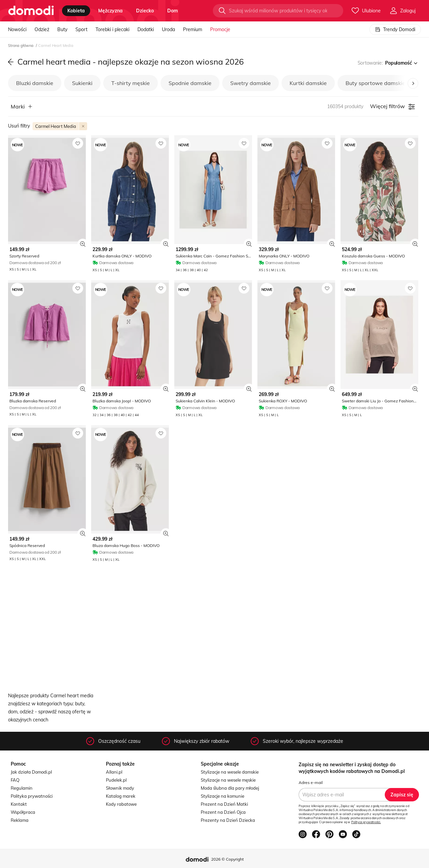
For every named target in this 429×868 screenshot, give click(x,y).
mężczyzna (110, 11)
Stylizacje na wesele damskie (230, 772)
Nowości (17, 29)
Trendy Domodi (395, 29)
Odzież (42, 29)
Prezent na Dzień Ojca (223, 812)
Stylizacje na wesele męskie (228, 780)
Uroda (168, 29)
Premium (193, 29)
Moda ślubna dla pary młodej (230, 788)
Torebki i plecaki (112, 29)
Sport (81, 29)
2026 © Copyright (227, 859)
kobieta (76, 11)
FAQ (15, 780)
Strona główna (21, 46)
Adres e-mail (311, 782)
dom (173, 11)
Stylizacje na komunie (223, 796)
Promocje (220, 29)
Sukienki (82, 83)
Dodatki (146, 29)
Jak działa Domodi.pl (31, 772)
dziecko (145, 11)
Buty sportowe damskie (375, 83)
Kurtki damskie (308, 83)
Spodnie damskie (190, 83)
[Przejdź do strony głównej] (31, 11)
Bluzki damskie (35, 83)
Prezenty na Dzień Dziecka (228, 820)
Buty (62, 29)
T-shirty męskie (131, 83)
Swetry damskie (251, 83)
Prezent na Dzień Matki (224, 804)
